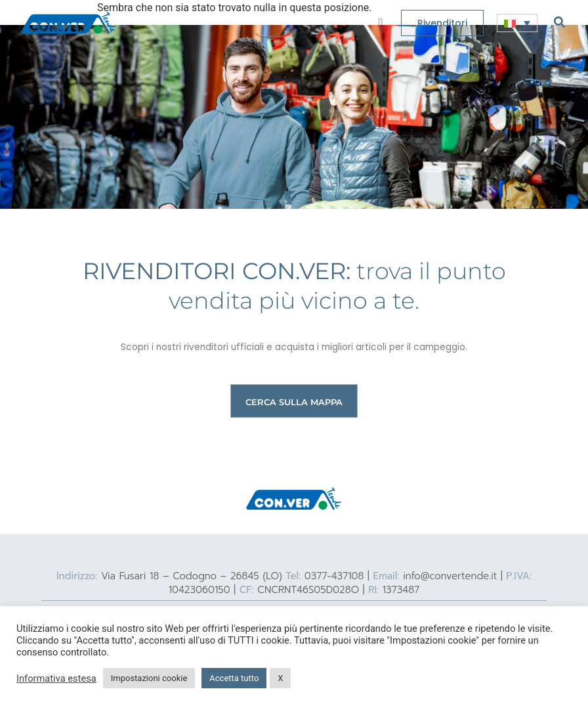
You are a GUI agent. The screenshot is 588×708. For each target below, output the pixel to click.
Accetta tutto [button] (234, 678)
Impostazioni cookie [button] (149, 678)
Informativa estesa (56, 678)
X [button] (280, 678)
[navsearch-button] (559, 22)
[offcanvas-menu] (380, 23)
